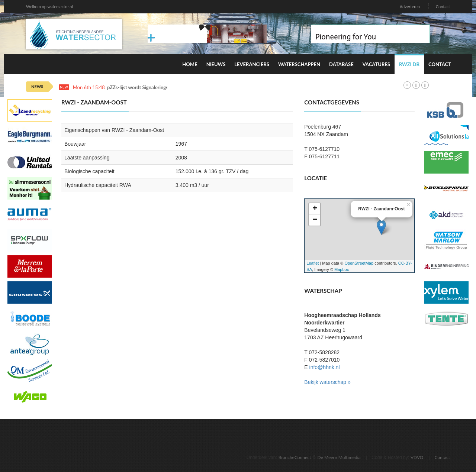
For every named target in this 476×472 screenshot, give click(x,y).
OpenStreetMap (359, 263)
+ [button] (315, 209)
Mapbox (342, 269)
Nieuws (216, 64)
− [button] (315, 220)
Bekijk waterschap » (327, 382)
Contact (443, 7)
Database (341, 64)
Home (190, 64)
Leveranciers (252, 64)
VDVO (417, 457)
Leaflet (313, 263)
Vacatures (376, 64)
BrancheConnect (295, 457)
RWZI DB (409, 64)
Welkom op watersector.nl (49, 7)
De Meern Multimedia (339, 457)
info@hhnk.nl (325, 367)
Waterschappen (299, 64)
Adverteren (410, 7)
